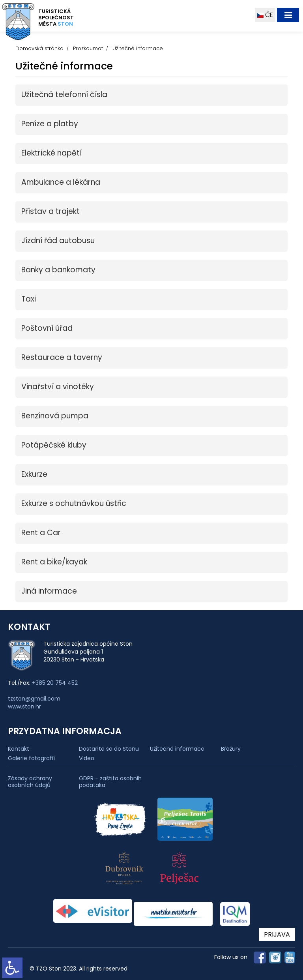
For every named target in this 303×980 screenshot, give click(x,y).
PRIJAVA (277, 934)
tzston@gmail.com (34, 699)
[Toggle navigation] (288, 15)
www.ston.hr (24, 706)
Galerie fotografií (31, 758)
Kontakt (19, 749)
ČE (265, 15)
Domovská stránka (39, 48)
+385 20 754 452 (55, 683)
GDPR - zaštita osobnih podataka (110, 782)
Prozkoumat (88, 48)
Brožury (231, 749)
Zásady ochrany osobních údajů (30, 782)
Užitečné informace (177, 749)
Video (87, 758)
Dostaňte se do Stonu (109, 749)
